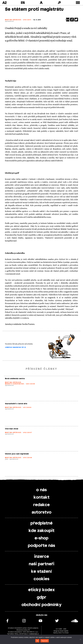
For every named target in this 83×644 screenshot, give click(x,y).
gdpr (41, 597)
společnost (9, 21)
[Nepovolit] (80, 639)
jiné (6, 459)
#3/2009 (27, 407)
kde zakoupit (42, 531)
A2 (4, 3)
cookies (41, 579)
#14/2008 (28, 458)
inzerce (42, 557)
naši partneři (42, 564)
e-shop (41, 538)
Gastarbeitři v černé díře (16, 404)
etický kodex (41, 590)
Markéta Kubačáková (14, 384)
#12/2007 (28, 433)
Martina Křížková (13, 20)
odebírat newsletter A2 (15, 347)
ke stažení (41, 572)
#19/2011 (27, 20)
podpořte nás (41, 546)
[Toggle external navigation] (78, 3)
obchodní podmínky (41, 605)
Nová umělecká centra (15, 379)
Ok (37, 641)
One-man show (12, 429)
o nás (41, 490)
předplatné (41, 523)
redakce (41, 505)
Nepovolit (45, 641)
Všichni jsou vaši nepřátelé (17, 454)
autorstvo (42, 512)
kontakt (42, 497)
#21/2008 (31, 384)
